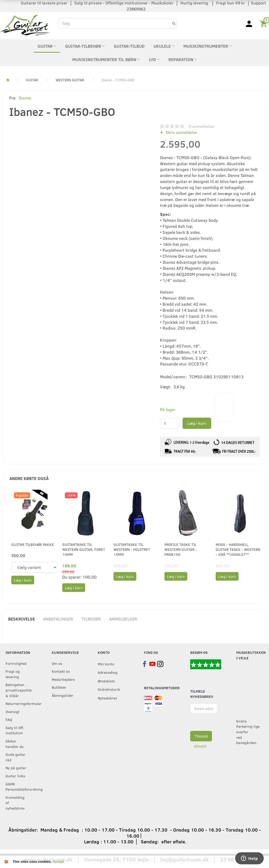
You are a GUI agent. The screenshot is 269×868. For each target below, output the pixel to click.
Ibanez (25, 98)
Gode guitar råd (15, 757)
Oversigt (12, 711)
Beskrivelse (22, 619)
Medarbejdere (63, 679)
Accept (58, 862)
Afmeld (200, 746)
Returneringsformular (18, 703)
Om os (57, 663)
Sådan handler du (15, 744)
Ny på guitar (16, 768)
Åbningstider (63, 695)
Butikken (59, 687)
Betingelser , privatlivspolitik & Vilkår (18, 690)
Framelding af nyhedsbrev (15, 803)
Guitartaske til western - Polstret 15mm (132, 549)
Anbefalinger (58, 619)
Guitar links (15, 776)
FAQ (9, 719)
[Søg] (174, 23)
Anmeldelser (123, 619)
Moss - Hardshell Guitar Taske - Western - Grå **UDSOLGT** (238, 549)
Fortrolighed (16, 663)
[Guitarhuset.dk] (25, 25)
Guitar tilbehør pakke (33, 544)
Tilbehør (91, 619)
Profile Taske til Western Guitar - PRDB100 (181, 549)
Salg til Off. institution (15, 730)
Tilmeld (201, 736)
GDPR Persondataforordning (18, 787)
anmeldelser (202, 126)
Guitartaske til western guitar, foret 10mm (84, 549)
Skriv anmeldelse (181, 132)
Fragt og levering (13, 674)
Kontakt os (61, 671)
